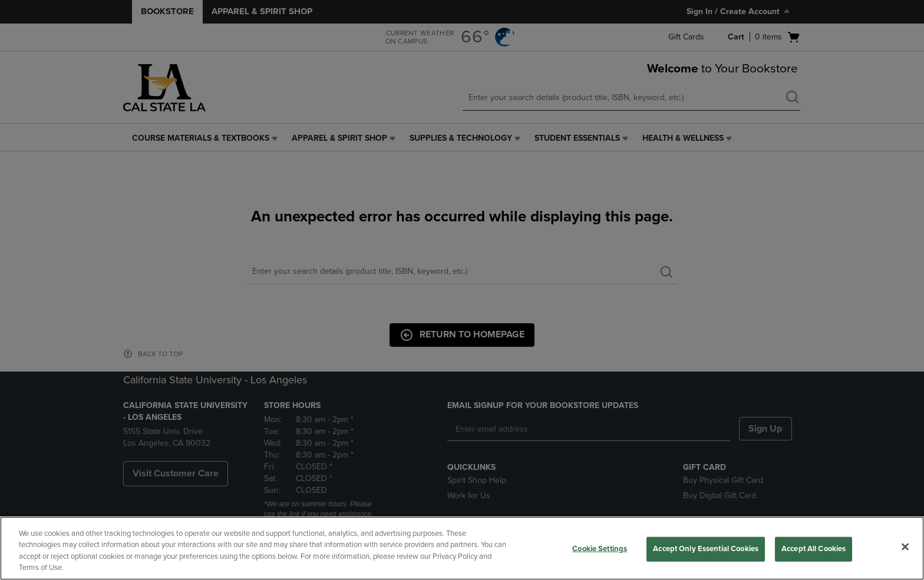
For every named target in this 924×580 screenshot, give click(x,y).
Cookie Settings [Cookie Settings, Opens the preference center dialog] (600, 549)
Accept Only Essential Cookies (706, 549)
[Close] (905, 546)
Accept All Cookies (814, 549)
